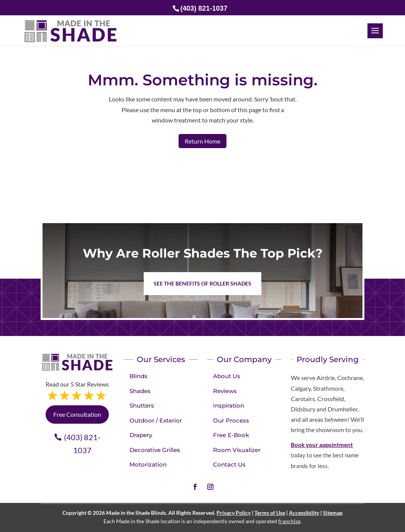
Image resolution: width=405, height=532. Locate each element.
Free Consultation (77, 414)
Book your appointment (322, 445)
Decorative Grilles (155, 450)
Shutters (142, 406)
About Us (227, 376)
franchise (289, 521)
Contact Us (229, 464)
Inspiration (229, 406)
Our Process (231, 420)
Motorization (148, 464)
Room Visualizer (237, 450)
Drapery (141, 435)
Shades (140, 391)
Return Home (202, 141)
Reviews (225, 391)
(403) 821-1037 (82, 444)
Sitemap (333, 513)
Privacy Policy (234, 513)
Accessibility (304, 513)
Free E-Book (231, 435)
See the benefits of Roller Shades (202, 283)
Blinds (139, 376)
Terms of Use (270, 513)
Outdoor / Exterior (156, 420)
